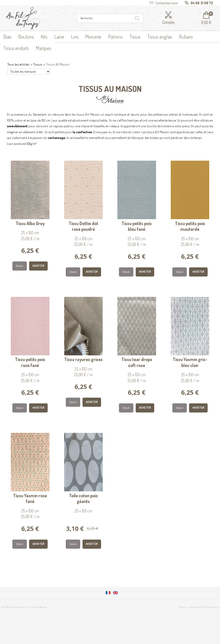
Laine (59, 37)
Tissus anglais (160, 37)
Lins (75, 37)
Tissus (135, 37)
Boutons (26, 37)
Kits (44, 37)
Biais (7, 37)
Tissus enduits (16, 48)
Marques (44, 48)
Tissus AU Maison (58, 64)
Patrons (115, 37)
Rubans (186, 37)
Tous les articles (18, 64)
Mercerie (93, 37)
